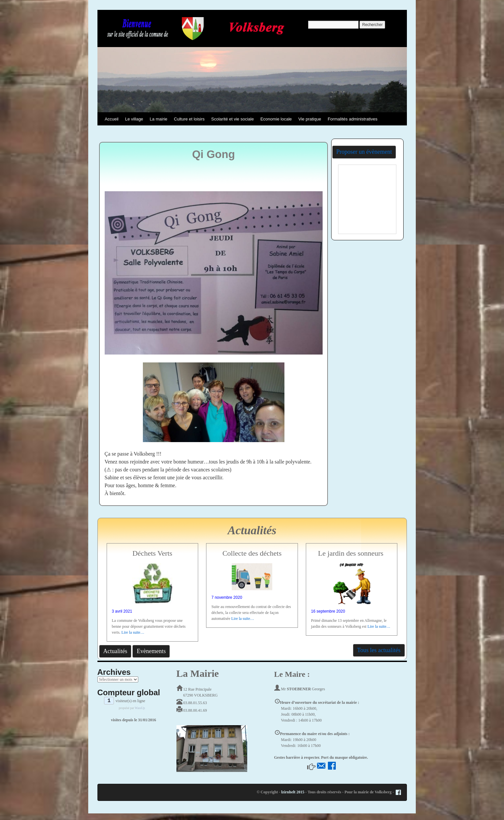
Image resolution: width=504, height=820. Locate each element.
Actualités (115, 651)
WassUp (140, 708)
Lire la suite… (133, 632)
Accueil (112, 119)
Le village (134, 119)
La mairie (159, 119)
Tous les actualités (379, 650)
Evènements (151, 651)
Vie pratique (310, 119)
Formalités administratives (352, 119)
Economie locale (276, 119)
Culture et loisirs (189, 119)
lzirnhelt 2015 (293, 792)
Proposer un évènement (364, 152)
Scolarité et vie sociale (233, 119)
